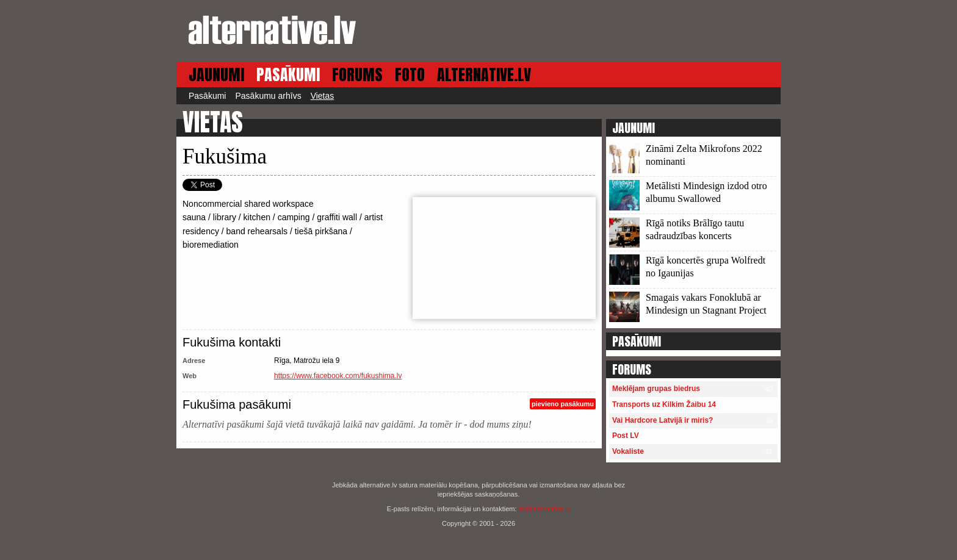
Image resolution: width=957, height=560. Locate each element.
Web (190, 376)
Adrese (194, 361)
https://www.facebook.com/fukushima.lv (338, 376)
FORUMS (357, 75)
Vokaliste (628, 451)
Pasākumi (207, 96)
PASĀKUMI (288, 75)
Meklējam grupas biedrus (656, 389)
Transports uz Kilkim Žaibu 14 (664, 404)
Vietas (323, 96)
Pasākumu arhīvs (268, 96)
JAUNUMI (216, 75)
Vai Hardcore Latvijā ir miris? (663, 420)
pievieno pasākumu (563, 404)
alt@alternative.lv (545, 509)
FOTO (410, 75)
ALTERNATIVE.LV (484, 75)
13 (696, 162)
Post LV (626, 436)
